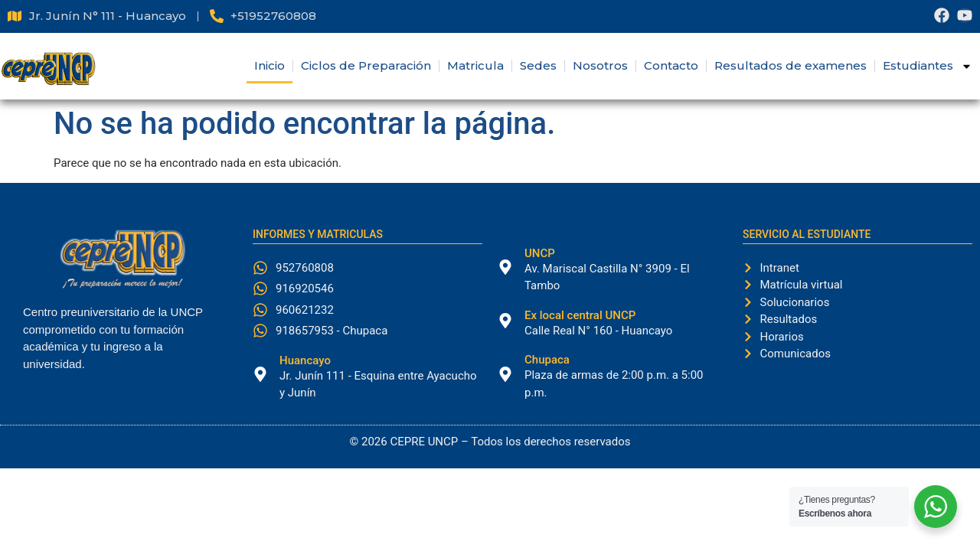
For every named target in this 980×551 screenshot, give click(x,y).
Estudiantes (928, 66)
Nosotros (600, 65)
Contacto (671, 65)
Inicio (269, 65)
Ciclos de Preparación (366, 65)
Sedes (538, 65)
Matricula (475, 65)
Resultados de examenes (791, 65)
